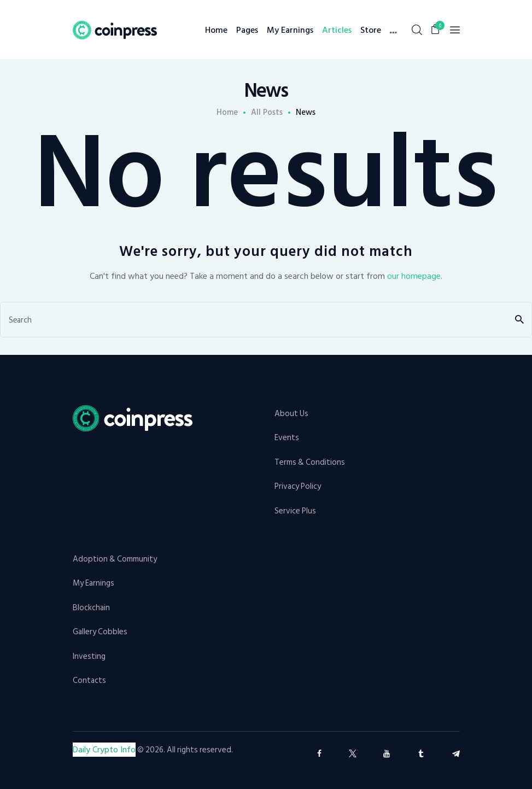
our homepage (414, 276)
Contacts (89, 680)
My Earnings (93, 583)
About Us (291, 414)
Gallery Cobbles (100, 632)
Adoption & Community (115, 559)
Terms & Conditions (310, 462)
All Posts (267, 112)
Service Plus (295, 511)
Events (287, 438)
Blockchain (91, 608)
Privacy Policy (298, 486)
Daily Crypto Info (104, 750)
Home (227, 113)
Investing (89, 656)
